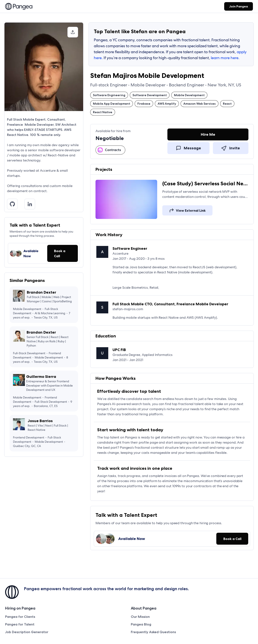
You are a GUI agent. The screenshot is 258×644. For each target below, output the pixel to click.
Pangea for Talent (20, 624)
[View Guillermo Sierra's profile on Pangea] (44, 391)
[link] (19, 7)
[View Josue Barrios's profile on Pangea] (44, 433)
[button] (73, 32)
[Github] (14, 204)
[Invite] (231, 148)
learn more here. (225, 58)
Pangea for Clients (20, 617)
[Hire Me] (208, 135)
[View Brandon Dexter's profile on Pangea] (44, 305)
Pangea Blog (141, 624)
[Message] (188, 148)
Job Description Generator (27, 632)
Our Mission (140, 617)
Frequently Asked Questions (153, 632)
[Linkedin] (31, 204)
